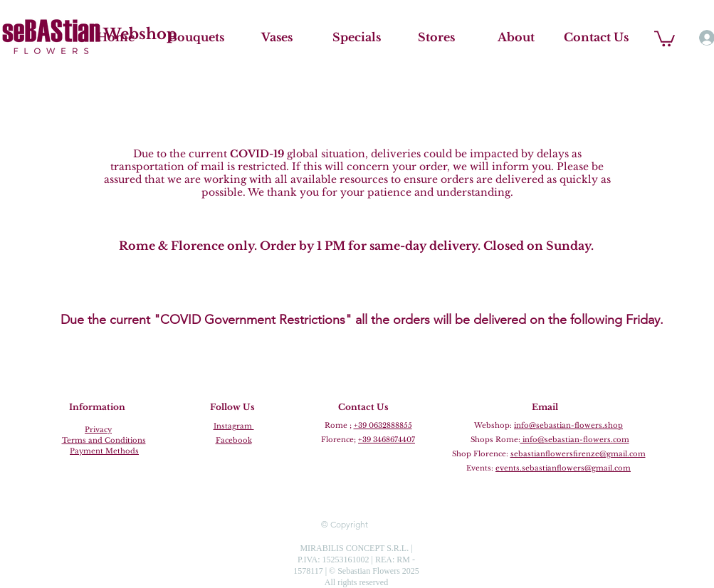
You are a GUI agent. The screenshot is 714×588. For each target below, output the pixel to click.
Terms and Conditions (104, 440)
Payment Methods (104, 451)
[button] (665, 38)
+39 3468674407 (387, 440)
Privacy (98, 430)
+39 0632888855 (383, 425)
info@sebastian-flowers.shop (568, 425)
